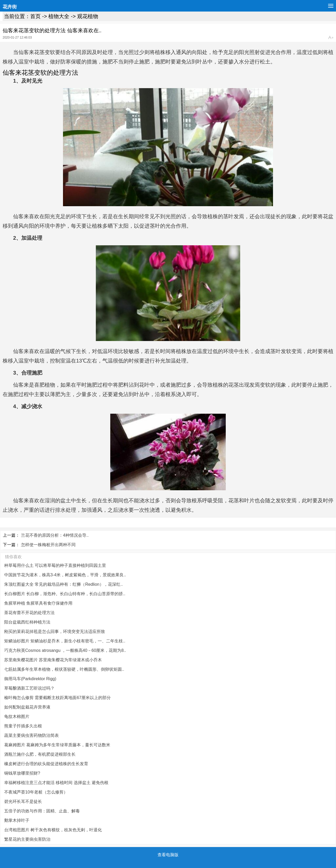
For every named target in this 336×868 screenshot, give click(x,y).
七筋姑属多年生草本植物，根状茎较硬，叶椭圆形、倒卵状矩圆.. (64, 669)
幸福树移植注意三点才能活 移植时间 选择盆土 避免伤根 (56, 783)
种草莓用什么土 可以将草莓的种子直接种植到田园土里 (55, 565)
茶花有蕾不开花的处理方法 (29, 613)
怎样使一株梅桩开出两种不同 (48, 545)
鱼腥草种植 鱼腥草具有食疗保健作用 (38, 603)
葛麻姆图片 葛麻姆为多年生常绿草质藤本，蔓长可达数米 (57, 745)
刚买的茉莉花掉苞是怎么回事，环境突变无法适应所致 (55, 632)
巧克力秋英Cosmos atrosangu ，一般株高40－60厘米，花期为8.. (65, 650)
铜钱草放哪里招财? (22, 773)
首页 (35, 16)
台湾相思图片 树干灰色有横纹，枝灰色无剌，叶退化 (53, 830)
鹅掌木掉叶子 (17, 820)
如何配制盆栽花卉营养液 (27, 707)
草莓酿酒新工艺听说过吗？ (29, 688)
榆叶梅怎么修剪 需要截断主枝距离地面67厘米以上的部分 (57, 698)
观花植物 (88, 16)
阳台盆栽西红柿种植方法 (27, 622)
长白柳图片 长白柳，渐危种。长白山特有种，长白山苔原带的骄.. (65, 594)
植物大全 (59, 16)
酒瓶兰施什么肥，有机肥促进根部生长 (40, 754)
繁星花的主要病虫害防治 (27, 839)
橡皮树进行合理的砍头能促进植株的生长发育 (46, 764)
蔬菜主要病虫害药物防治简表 (31, 735)
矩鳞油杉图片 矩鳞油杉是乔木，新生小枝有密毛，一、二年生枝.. (65, 641)
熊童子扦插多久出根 (23, 726)
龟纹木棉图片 (17, 717)
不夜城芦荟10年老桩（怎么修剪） (36, 792)
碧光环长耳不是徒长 (23, 802)
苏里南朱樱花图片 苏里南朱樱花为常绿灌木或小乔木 (53, 660)
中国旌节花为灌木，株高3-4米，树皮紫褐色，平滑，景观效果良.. (65, 575)
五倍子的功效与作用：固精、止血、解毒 (42, 811)
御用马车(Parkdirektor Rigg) (30, 679)
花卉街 (10, 7)
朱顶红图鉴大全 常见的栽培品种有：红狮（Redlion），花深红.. (64, 584)
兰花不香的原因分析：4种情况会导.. (55, 535)
